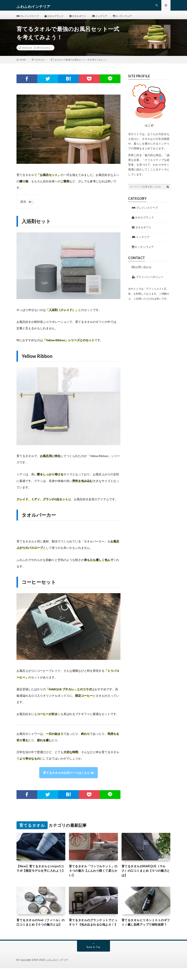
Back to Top (94, 959)
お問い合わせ (142, 272)
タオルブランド (57, 18)
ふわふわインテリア (57, 972)
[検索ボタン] (168, 191)
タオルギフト (82, 18)
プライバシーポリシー (148, 282)
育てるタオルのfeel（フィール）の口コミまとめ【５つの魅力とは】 (40, 931)
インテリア (106, 18)
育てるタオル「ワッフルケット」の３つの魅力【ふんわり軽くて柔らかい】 (93, 876)
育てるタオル (44, 52)
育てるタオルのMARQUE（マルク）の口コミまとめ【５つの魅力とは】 (145, 876)
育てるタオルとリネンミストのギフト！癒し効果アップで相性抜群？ (145, 931)
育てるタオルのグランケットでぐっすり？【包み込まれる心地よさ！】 (93, 931)
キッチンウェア (130, 18)
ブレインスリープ (29, 18)
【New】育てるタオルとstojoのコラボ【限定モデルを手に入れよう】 (40, 876)
